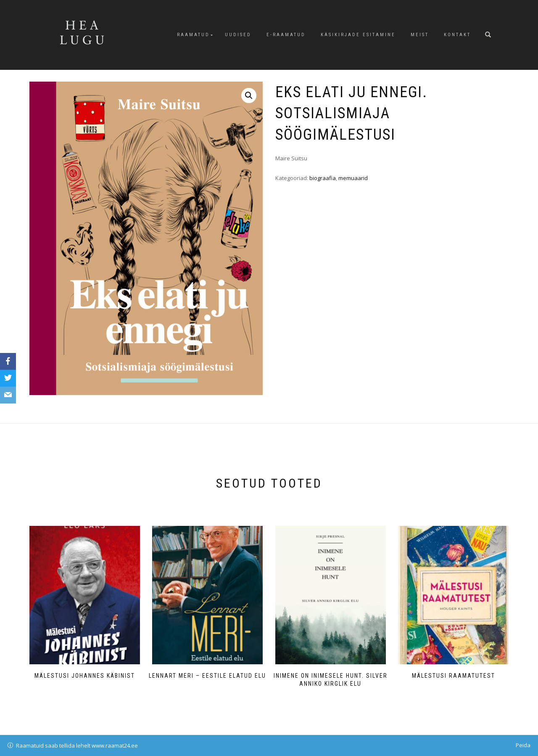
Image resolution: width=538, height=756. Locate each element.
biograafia (323, 178)
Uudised (238, 35)
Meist (420, 35)
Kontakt (457, 35)
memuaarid (353, 178)
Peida (523, 745)
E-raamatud (286, 35)
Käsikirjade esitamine (358, 35)
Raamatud (193, 35)
